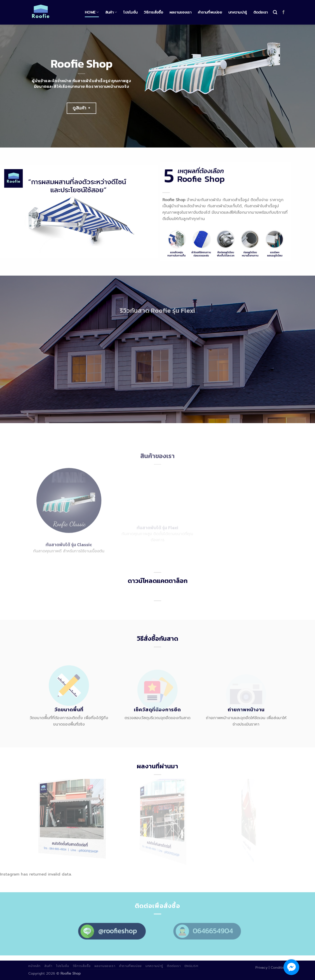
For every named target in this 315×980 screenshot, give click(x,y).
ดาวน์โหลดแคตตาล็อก (158, 581)
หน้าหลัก (34, 966)
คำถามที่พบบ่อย (210, 12)
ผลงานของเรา (181, 12)
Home (92, 12)
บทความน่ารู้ (238, 12)
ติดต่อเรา (261, 12)
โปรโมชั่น (130, 12)
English (191, 966)
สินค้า (111, 12)
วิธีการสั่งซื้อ (154, 12)
